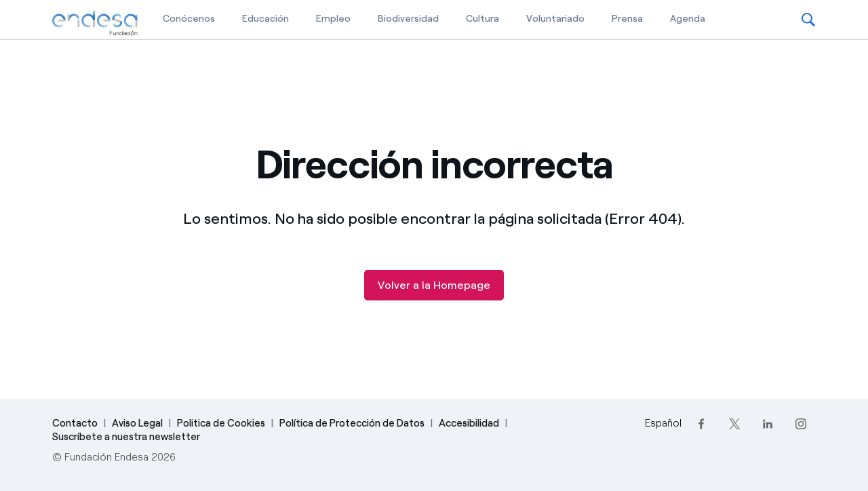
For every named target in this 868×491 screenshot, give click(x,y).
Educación (265, 19)
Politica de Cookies (221, 423)
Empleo (333, 19)
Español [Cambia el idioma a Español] (663, 423)
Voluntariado (555, 19)
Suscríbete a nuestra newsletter (126, 437)
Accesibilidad (469, 423)
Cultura (482, 19)
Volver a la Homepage (434, 285)
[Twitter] (734, 424)
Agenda (688, 19)
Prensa (627, 19)
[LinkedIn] (767, 424)
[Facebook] (701, 424)
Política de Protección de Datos (352, 423)
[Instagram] (801, 424)
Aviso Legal (137, 423)
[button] (808, 20)
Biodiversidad (408, 19)
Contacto (75, 423)
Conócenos (189, 19)
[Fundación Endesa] (95, 23)
